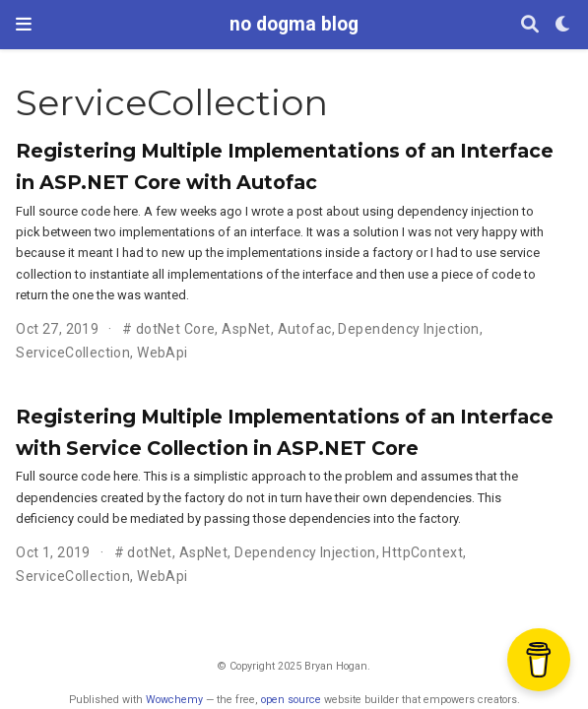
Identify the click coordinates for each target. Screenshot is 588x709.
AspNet (246, 329)
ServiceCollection (73, 353)
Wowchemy (174, 700)
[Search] (530, 25)
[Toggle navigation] (24, 24)
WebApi (163, 353)
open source (291, 700)
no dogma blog (294, 24)
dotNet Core (176, 329)
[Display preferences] (563, 25)
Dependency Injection (408, 329)
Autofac (305, 329)
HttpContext (423, 552)
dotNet (150, 552)
